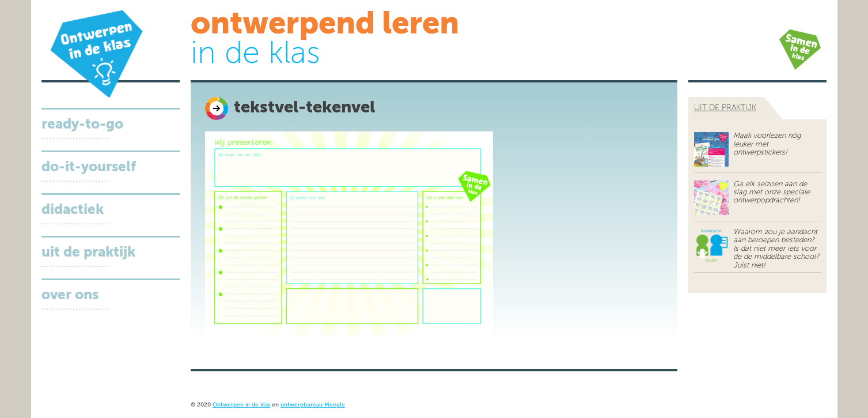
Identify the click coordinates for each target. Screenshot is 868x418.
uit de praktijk (725, 108)
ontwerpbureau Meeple (313, 405)
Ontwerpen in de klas (241, 405)
